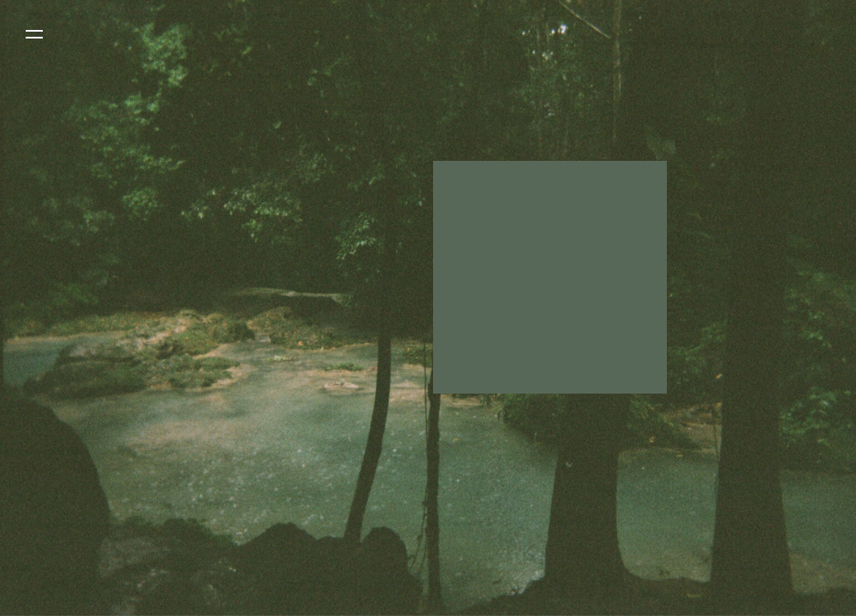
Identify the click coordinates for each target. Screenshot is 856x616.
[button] (34, 34)
